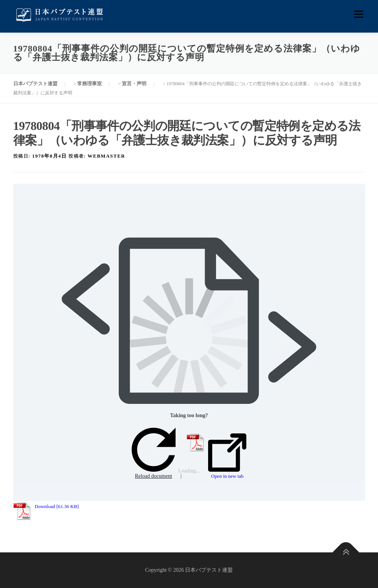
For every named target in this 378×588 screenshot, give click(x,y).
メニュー (359, 14)
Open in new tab (227, 456)
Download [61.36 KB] (57, 506)
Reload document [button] (154, 453)
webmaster (107, 156)
